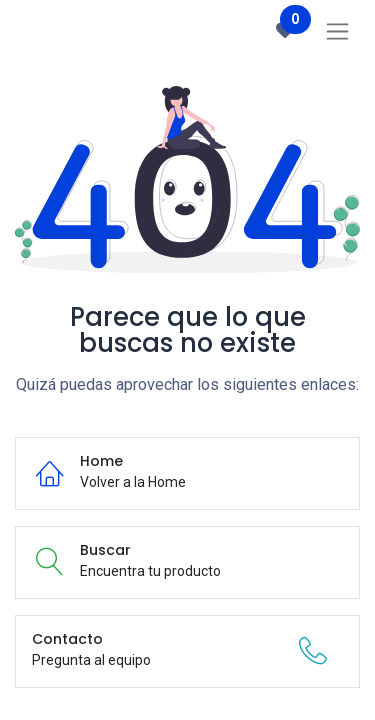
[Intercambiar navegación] (337, 31)
